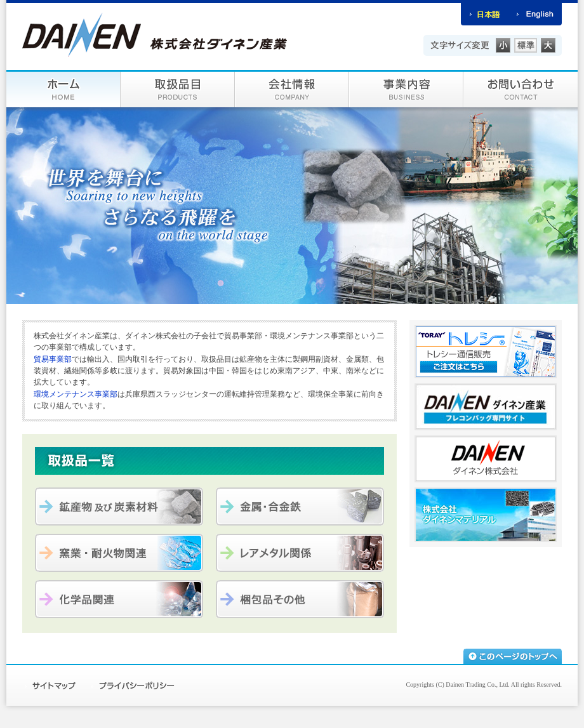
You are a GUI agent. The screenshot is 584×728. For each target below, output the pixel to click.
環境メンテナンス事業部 (76, 394)
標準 (526, 45)
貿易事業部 (53, 359)
